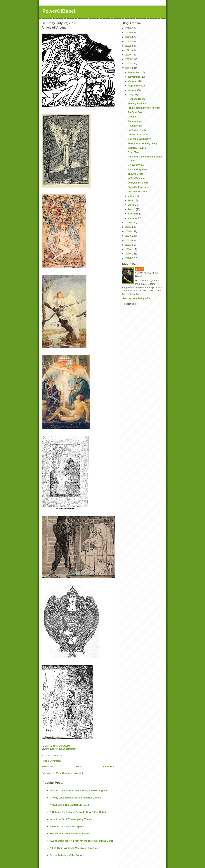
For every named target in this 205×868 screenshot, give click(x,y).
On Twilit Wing (136, 165)
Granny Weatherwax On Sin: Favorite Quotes (75, 798)
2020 (128, 55)
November (134, 77)
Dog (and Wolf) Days (139, 139)
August (133, 90)
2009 (128, 254)
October (133, 81)
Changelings (135, 121)
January (133, 218)
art (61, 749)
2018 (128, 64)
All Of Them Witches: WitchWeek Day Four (74, 848)
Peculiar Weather (137, 192)
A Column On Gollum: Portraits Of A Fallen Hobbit (78, 812)
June (131, 196)
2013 (128, 236)
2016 (128, 222)
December (134, 72)
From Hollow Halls (138, 187)
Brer (141, 269)
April (131, 205)
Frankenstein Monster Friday (144, 108)
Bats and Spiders (137, 169)
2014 (128, 231)
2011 (128, 245)
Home (79, 766)
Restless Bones (137, 99)
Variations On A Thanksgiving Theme (71, 819)
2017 (128, 68)
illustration (70, 749)
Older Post (109, 766)
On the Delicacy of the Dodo (66, 855)
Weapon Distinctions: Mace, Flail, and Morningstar (78, 790)
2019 (128, 59)
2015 (128, 227)
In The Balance (136, 178)
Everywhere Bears (138, 183)
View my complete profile (136, 298)
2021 (128, 50)
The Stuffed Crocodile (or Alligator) (70, 834)
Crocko (132, 117)
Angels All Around (138, 135)
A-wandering (135, 126)
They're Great (135, 174)
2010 (128, 249)
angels (54, 749)
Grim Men (133, 152)
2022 (128, 46)
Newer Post (48, 766)
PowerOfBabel (59, 11)
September (135, 86)
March (132, 209)
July (131, 95)
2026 (128, 28)
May (131, 200)
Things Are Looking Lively (143, 143)
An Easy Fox (135, 112)
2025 (128, 33)
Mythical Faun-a (137, 148)
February (134, 214)
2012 (128, 240)
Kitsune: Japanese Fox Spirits (67, 826)
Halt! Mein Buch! (137, 130)
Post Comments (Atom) (70, 773)
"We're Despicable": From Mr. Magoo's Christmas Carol (81, 841)
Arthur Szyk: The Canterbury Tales (69, 805)
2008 (128, 258)
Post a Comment (51, 761)
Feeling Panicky (137, 103)
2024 (128, 37)
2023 (128, 41)
